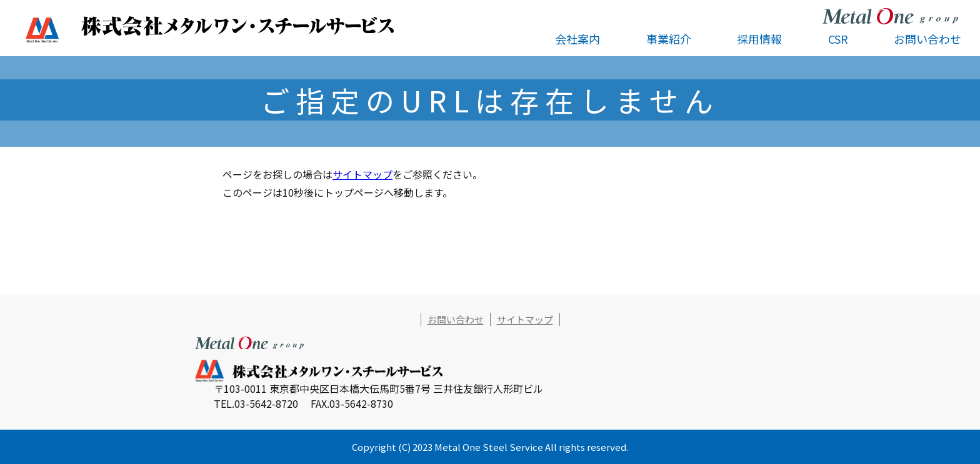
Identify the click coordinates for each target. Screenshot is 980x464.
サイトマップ (362, 174)
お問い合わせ (927, 39)
